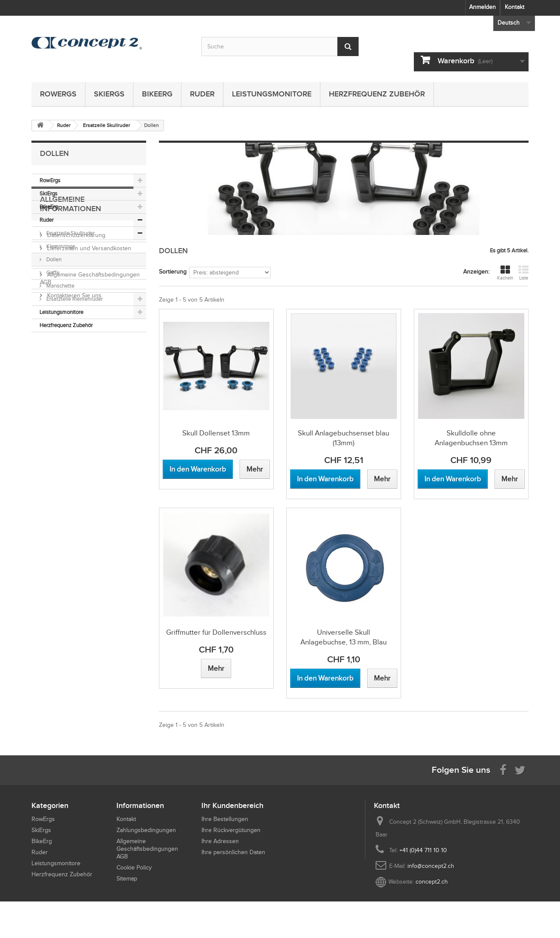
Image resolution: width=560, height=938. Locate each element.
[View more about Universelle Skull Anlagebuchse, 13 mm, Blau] (382, 678)
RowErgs (58, 94)
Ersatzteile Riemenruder (74, 299)
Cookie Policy (134, 868)
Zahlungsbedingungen (76, 417)
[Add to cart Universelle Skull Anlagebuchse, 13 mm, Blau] (325, 678)
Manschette (60, 286)
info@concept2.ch (431, 866)
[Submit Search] (348, 47)
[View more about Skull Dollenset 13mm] (255, 469)
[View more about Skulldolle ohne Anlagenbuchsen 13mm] (510, 479)
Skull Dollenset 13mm (216, 433)
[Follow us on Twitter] (520, 770)
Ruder (202, 94)
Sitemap (127, 879)
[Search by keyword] (280, 47)
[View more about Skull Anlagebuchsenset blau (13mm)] (382, 479)
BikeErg (157, 94)
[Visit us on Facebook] (503, 770)
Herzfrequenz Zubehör (377, 94)
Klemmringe (60, 246)
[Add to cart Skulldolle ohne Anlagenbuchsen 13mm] (453, 479)
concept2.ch (432, 882)
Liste (523, 273)
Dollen (53, 259)
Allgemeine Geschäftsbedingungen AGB (147, 849)
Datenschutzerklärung (75, 390)
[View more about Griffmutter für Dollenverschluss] (216, 668)
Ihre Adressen (220, 841)
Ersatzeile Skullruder (70, 233)
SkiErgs (109, 94)
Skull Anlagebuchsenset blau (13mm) (344, 438)
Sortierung (173, 272)
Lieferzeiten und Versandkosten (88, 403)
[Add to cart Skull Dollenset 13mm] (198, 469)
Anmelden (482, 7)
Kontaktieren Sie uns (74, 451)
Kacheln (505, 273)
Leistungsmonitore (272, 94)
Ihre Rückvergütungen (231, 830)
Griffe (52, 273)
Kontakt (515, 7)
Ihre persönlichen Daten (233, 852)
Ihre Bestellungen (225, 819)
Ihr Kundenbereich (232, 805)
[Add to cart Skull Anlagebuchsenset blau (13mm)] (325, 479)
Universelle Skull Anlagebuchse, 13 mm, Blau (344, 637)
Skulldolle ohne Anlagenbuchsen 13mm (471, 438)
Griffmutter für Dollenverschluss (216, 632)
